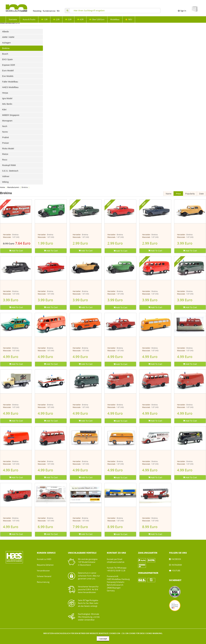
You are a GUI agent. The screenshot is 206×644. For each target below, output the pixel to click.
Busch (5, 54)
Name (169, 194)
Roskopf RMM (9, 165)
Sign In (182, 11)
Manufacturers (13, 187)
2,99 (56, 19)
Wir (58, 11)
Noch (5, 126)
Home (2, 187)
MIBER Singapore (11, 115)
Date (201, 194)
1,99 (44, 19)
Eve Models (8, 76)
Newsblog (37, 11)
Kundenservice (49, 11)
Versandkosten (43, 571)
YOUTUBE (176, 571)
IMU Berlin (7, 104)
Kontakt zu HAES (44, 559)
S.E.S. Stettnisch (10, 171)
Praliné (6, 137)
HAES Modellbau (10, 87)
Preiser (6, 143)
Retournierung (43, 582)
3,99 (68, 19)
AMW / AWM (8, 37)
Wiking (5, 182)
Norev (5, 132)
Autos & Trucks (29, 19)
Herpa (5, 93)
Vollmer (6, 176)
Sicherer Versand (44, 576)
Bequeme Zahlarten (45, 565)
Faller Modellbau (10, 82)
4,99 (80, 19)
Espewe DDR (9, 65)
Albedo (6, 31)
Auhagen (6, 43)
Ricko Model (8, 148)
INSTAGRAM (177, 565)
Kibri (4, 109)
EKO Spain (7, 59)
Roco (5, 160)
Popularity (190, 194)
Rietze (5, 154)
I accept (103, 639)
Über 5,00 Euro (97, 19)
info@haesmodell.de (116, 562)
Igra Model (7, 98)
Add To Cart (16, 251)
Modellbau (115, 19)
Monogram (7, 121)
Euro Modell (8, 70)
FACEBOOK (176, 559)
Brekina (6, 48)
